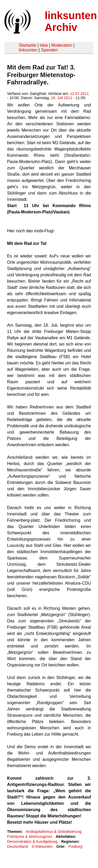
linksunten (28, 50)
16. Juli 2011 (62, 98)
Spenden (49, 50)
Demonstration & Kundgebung (32, 842)
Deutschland (18, 847)
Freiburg (76, 847)
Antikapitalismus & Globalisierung (54, 832)
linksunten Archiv (71, 21)
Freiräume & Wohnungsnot (30, 837)
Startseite (27, 45)
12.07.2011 (79, 94)
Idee (44, 45)
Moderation (62, 45)
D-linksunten (42, 847)
